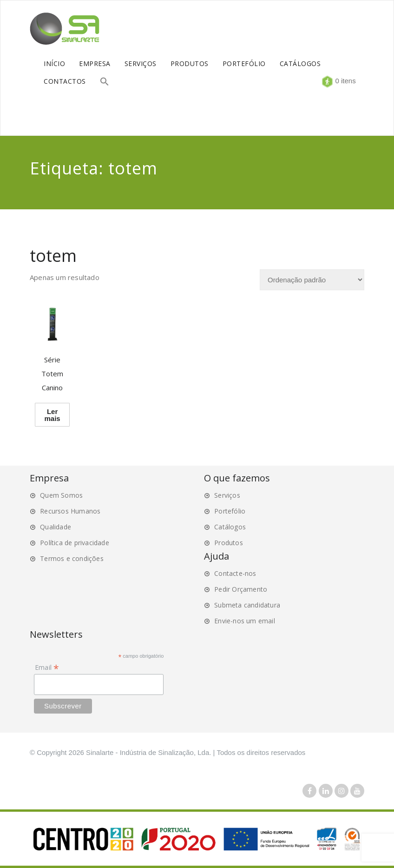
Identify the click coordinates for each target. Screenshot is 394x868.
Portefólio (230, 511)
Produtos (229, 543)
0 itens (344, 81)
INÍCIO (54, 63)
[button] (105, 83)
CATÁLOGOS (300, 63)
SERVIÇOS (141, 63)
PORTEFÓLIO (244, 63)
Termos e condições (72, 558)
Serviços (227, 495)
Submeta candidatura (247, 605)
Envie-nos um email (245, 621)
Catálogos (230, 527)
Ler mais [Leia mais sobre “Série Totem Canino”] (52, 415)
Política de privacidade (75, 543)
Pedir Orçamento (241, 589)
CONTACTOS (65, 81)
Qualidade (56, 527)
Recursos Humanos (70, 511)
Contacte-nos (235, 573)
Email (47, 667)
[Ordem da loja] (312, 280)
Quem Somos (61, 495)
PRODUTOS (190, 63)
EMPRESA (95, 63)
